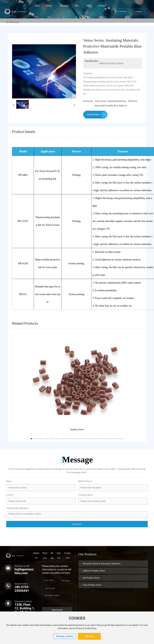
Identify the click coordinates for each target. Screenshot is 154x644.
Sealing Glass (77, 429)
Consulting (122, 11)
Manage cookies (65, 636)
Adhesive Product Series (111, 63)
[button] (31, 439)
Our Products (87, 554)
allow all (89, 636)
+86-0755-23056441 (22, 589)
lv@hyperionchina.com (24, 571)
